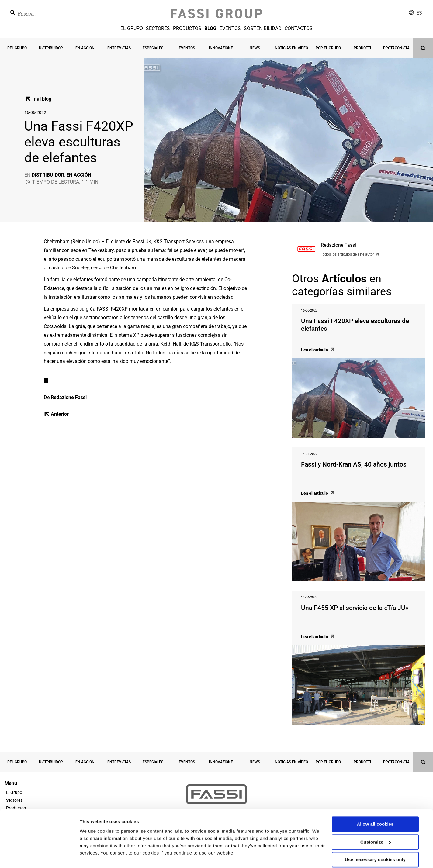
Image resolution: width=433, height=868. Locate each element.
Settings (89, 856)
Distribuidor (51, 48)
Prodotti (362, 48)
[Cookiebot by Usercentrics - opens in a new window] (39, 856)
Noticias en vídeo (292, 48)
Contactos (299, 28)
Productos (187, 28)
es (419, 13)
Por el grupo (328, 48)
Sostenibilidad (263, 28)
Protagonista (396, 48)
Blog (210, 28)
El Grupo (132, 28)
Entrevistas (119, 48)
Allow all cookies (375, 810)
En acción (85, 48)
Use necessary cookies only (375, 846)
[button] (82, 9)
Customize (376, 828)
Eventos (230, 28)
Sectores (158, 28)
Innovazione (221, 48)
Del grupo (17, 48)
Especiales (153, 48)
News (255, 48)
